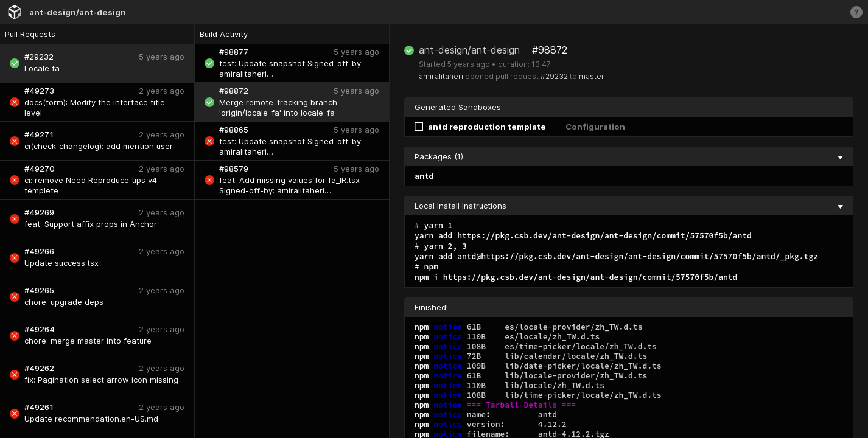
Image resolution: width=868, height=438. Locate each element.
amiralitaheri (441, 76)
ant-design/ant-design (78, 12)
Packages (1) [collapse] (629, 156)
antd (424, 176)
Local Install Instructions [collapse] (629, 206)
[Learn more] (856, 12)
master (592, 76)
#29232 (554, 76)
